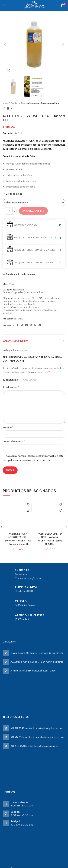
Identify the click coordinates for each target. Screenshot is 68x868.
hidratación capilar (13, 304)
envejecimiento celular (15, 301)
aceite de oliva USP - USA (28, 298)
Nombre (8, 427)
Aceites (15, 103)
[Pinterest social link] (31, 325)
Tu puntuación (11, 380)
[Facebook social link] (18, 325)
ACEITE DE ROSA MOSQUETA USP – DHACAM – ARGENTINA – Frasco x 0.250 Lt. (18, 552)
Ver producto (28, 511)
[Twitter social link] (22, 325)
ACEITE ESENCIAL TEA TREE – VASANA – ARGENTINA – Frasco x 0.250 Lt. (50, 552)
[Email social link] (26, 325)
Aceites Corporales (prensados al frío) (40, 103)
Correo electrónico (14, 441)
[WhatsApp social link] (35, 325)
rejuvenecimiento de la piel (17, 310)
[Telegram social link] (40, 325)
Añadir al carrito (33, 211)
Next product (11, 108)
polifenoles (30, 304)
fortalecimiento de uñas (42, 301)
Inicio (5, 103)
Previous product (4, 108)
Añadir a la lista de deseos (20, 274)
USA (20, 319)
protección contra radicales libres (21, 307)
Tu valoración (11, 387)
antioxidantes (51, 298)
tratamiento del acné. (45, 310)
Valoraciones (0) (15, 341)
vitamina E (8, 313)
